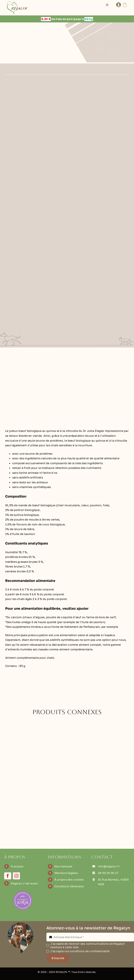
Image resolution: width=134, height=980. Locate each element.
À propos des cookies (69, 880)
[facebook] (8, 876)
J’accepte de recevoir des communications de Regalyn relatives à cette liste (88, 945)
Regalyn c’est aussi (24, 883)
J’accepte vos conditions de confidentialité (80, 951)
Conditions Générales (69, 886)
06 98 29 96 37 (108, 873)
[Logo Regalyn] (18, 3)
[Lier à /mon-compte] (119, 5)
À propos (17, 866)
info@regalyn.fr (109, 866)
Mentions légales (66, 873)
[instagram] (16, 876)
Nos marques (63, 866)
